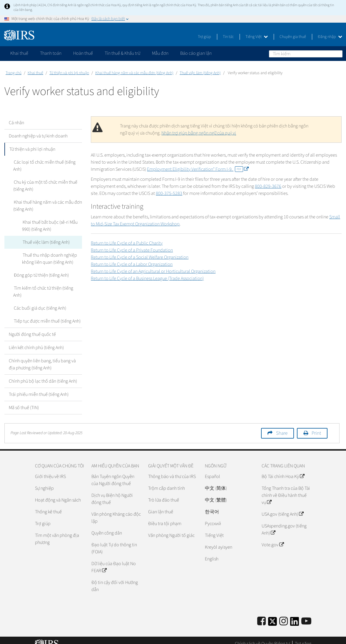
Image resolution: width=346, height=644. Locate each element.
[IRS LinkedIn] (295, 616)
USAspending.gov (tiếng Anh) (284, 522)
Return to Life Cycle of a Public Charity (127, 243)
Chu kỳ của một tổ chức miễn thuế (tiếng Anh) (45, 186)
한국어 (212, 505)
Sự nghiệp (44, 481)
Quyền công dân (107, 526)
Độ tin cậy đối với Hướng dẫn (115, 579)
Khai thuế (35, 73)
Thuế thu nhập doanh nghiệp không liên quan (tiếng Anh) (49, 259)
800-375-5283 (169, 193)
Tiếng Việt (257, 37)
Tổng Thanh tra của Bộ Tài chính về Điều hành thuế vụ (286, 488)
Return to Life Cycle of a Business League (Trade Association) (147, 278)
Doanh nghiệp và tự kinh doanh (38, 136)
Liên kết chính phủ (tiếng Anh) (36, 341)
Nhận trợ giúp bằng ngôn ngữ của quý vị (199, 133)
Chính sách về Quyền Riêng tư (262, 637)
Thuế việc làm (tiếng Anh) (200, 73)
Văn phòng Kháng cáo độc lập (116, 511)
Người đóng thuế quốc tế (32, 327)
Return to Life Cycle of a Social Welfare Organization (140, 257)
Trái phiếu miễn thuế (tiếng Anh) (39, 387)
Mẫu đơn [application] (160, 53)
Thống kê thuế (48, 505)
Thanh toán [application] (51, 53)
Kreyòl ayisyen (219, 540)
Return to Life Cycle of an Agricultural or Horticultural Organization (153, 271)
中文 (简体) (216, 481)
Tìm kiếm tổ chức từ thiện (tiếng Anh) (47, 288)
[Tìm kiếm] (306, 54)
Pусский (213, 517)
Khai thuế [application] (19, 53)
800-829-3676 (268, 186)
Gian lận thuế (161, 505)
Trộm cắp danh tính (167, 481)
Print (316, 426)
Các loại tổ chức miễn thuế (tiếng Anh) (44, 166)
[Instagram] (284, 614)
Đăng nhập (330, 37)
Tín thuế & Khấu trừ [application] (122, 53)
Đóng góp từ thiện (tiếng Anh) (41, 275)
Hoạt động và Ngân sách (58, 493)
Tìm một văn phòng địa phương (57, 532)
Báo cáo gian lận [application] (196, 53)
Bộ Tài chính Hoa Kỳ (283, 469)
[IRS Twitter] (273, 616)
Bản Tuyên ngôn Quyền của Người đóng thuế (113, 473)
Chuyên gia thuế (293, 37)
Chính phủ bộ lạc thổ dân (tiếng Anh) (43, 374)
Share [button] (282, 426)
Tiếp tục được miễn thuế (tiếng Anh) (47, 314)
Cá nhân (16, 123)
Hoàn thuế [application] (83, 53)
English (212, 552)
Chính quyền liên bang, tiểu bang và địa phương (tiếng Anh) (42, 357)
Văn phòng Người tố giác (171, 528)
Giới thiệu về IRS (50, 469)
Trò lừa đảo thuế (164, 493)
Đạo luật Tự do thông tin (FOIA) (114, 541)
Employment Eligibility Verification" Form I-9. (198, 169)
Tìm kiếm (338, 54)
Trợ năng (303, 637)
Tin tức (228, 37)
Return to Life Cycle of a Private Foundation (132, 250)
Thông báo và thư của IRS (172, 469)
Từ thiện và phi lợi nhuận (69, 73)
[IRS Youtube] (306, 614)
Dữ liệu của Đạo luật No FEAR (114, 560)
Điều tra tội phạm (165, 517)
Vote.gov (273, 538)
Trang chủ (14, 73)
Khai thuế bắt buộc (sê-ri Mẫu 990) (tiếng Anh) (50, 226)
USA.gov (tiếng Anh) (283, 507)
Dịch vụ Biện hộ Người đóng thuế (112, 492)
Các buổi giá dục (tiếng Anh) (39, 301)
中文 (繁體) (216, 493)
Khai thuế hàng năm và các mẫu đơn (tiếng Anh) (134, 73)
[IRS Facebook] (261, 614)
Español (213, 469)
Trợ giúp (204, 37)
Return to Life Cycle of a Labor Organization (132, 264)
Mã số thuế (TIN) (24, 401)
